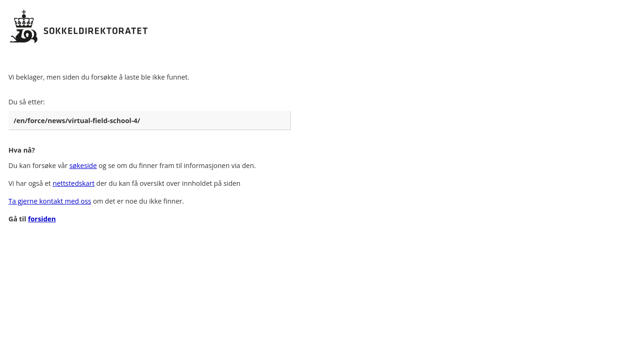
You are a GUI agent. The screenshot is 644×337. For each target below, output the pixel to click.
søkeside (83, 165)
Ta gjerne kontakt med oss (50, 201)
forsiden (42, 219)
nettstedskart (73, 183)
